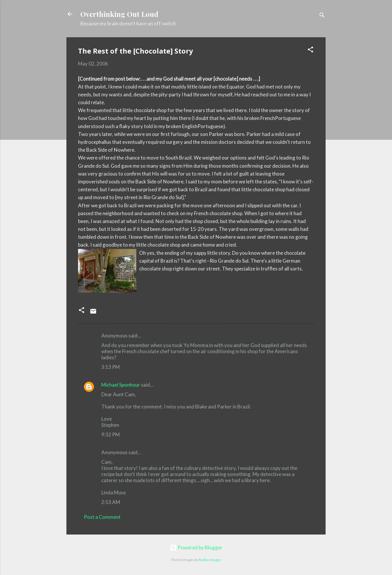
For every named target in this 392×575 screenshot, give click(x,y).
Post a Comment (102, 517)
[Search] (322, 16)
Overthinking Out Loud (119, 14)
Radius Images (210, 560)
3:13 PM (111, 367)
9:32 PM (111, 435)
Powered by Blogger (196, 547)
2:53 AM (111, 502)
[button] (310, 50)
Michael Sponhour (121, 385)
